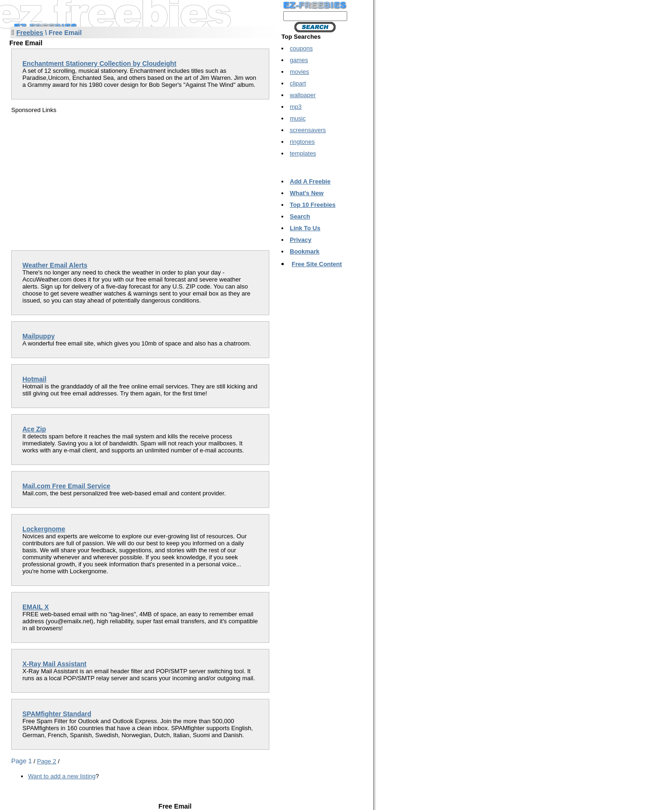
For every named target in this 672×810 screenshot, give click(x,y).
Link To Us (305, 228)
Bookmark (305, 251)
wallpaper (303, 95)
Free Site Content (317, 264)
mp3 (296, 107)
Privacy (301, 240)
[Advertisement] (90, 179)
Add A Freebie (310, 181)
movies (299, 72)
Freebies (30, 33)
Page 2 (46, 761)
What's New (307, 193)
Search (300, 216)
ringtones (302, 142)
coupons (301, 48)
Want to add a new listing (62, 776)
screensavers (308, 130)
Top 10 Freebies (313, 205)
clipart (298, 83)
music (298, 118)
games (299, 60)
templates (303, 153)
